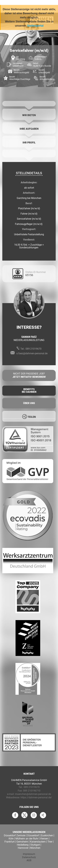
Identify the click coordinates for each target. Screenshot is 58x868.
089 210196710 (32, 791)
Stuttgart (35, 845)
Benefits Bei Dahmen (29, 391)
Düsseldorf (33, 835)
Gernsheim (22, 842)
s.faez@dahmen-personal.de (32, 353)
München (35, 848)
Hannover (23, 848)
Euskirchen (47, 835)
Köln (11, 839)
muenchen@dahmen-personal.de (33, 794)
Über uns (29, 403)
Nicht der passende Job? (29, 375)
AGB (29, 860)
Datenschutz (29, 857)
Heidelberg (23, 845)
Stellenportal (35, 26)
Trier (50, 842)
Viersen (44, 839)
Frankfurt (10, 842)
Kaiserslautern (38, 842)
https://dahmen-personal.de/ (36, 797)
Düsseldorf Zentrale (15, 835)
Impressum (29, 854)
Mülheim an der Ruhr (27, 839)
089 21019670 (33, 349)
